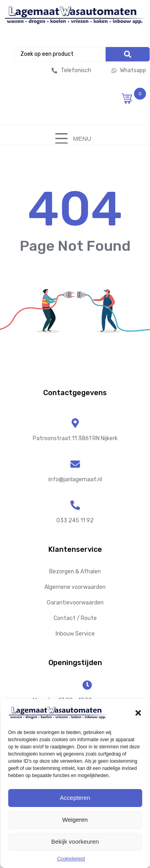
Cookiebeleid (71, 859)
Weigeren (75, 820)
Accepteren (75, 798)
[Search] (128, 54)
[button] (138, 713)
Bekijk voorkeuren (75, 841)
